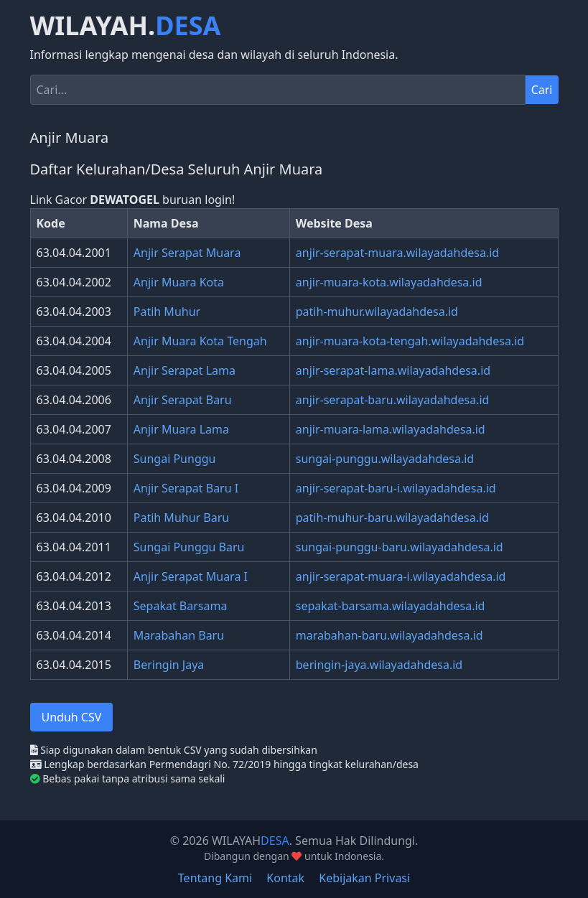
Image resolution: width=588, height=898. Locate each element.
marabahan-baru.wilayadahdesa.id (389, 635)
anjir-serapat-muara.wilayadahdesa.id (397, 253)
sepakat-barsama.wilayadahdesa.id (391, 606)
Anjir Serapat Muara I (191, 576)
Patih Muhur (167, 312)
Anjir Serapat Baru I (186, 488)
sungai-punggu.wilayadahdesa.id (385, 459)
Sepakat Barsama (181, 606)
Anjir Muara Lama (181, 429)
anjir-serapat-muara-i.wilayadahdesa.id (401, 576)
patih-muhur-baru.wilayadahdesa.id (392, 518)
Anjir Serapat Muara (187, 253)
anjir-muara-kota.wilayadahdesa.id (389, 282)
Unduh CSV (72, 717)
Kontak (285, 878)
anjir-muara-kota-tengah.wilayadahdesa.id (410, 341)
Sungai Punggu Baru (189, 547)
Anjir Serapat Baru (183, 400)
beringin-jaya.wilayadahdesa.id (379, 665)
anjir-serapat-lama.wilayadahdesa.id (393, 370)
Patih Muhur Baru (181, 518)
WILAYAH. (126, 26)
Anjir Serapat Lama (185, 370)
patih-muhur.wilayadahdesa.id (377, 312)
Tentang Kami (215, 878)
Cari (542, 90)
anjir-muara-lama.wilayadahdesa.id (391, 429)
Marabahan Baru (179, 635)
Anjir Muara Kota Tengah (200, 341)
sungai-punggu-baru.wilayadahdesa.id (400, 547)
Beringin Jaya (169, 665)
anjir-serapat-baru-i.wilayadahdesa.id (396, 488)
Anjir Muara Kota (179, 282)
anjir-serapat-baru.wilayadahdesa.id (393, 400)
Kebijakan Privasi (364, 878)
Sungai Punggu (175, 459)
